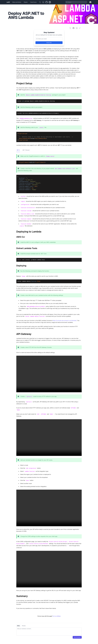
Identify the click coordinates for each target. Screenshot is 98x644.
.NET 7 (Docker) (26, 150)
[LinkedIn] (43, 2)
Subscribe (49, 43)
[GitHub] (47, 2)
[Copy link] (80, 28)
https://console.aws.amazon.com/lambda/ (65, 321)
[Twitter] (40, 2)
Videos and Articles (17, 2)
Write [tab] (18, 626)
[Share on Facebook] (73, 28)
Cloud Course (33, 2)
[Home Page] (8, 2)
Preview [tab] (24, 626)
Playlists (26, 2)
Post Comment (77, 637)
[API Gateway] (49, 334)
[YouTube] (50, 2)
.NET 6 (18, 150)
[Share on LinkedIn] (77, 28)
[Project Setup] (49, 83)
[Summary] (49, 596)
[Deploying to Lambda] (49, 232)
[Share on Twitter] (70, 28)
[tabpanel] (49, 631)
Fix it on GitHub (57, 616)
